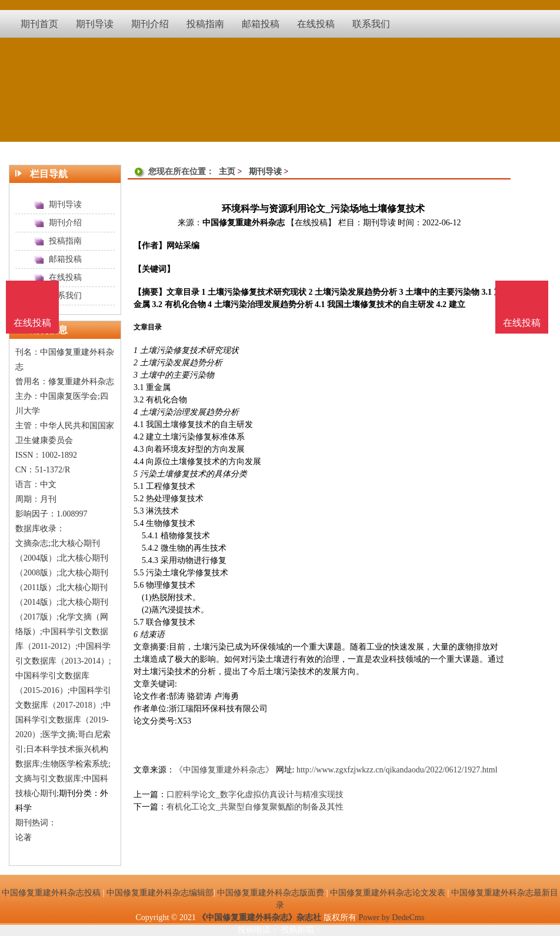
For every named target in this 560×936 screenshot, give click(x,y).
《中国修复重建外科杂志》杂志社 (259, 917)
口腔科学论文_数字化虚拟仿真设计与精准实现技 (255, 795)
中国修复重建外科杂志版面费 (271, 893)
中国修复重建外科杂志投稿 (51, 893)
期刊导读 (265, 171)
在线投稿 (522, 323)
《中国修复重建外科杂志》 (224, 770)
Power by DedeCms (391, 917)
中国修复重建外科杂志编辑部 (160, 893)
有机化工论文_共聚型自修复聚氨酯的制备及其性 (255, 807)
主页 (227, 171)
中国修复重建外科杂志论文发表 (388, 893)
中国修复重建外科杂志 (244, 223)
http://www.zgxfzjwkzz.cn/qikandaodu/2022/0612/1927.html (397, 770)
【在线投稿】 (311, 223)
